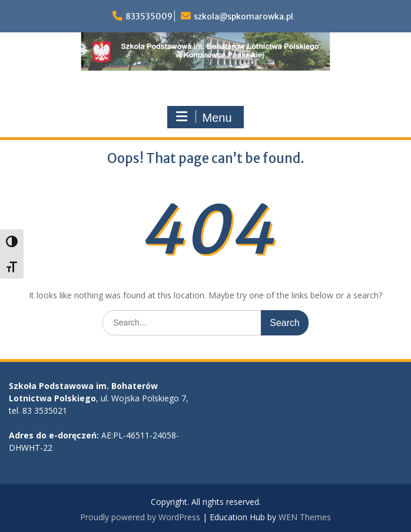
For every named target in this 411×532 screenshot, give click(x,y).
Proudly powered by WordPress (140, 517)
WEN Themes (305, 517)
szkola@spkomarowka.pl (243, 16)
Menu (204, 117)
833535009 (149, 16)
